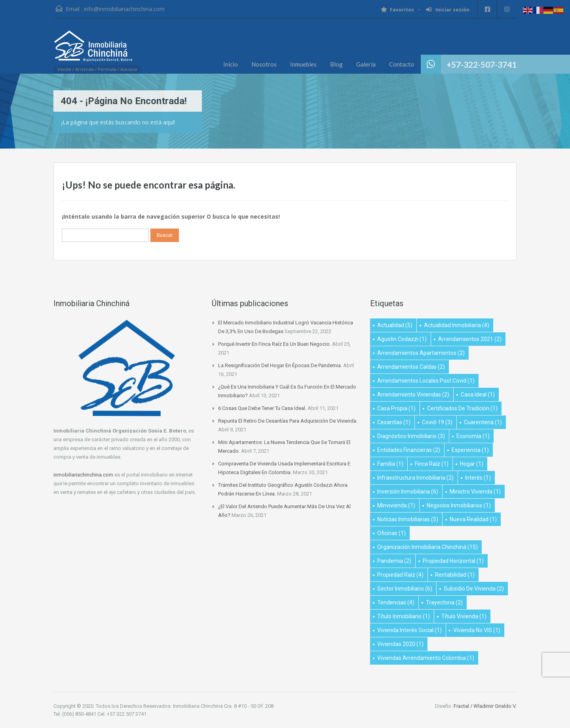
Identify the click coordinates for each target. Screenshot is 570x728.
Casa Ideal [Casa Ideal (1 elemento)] (478, 394)
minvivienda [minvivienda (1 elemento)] (396, 505)
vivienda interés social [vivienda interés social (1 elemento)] (409, 630)
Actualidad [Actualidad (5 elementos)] (395, 325)
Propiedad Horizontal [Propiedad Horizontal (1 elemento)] (453, 561)
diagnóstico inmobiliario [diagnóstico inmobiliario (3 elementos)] (411, 436)
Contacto (402, 64)
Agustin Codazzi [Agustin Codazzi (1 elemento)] (402, 339)
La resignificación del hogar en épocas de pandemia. (280, 365)
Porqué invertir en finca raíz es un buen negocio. (275, 344)
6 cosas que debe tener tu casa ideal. (262, 408)
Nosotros (264, 64)
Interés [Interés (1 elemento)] (478, 478)
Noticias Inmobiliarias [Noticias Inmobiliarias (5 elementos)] (408, 519)
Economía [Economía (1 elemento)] (473, 436)
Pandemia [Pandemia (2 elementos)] (394, 561)
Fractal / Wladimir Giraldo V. (485, 706)
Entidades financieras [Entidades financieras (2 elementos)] (409, 450)
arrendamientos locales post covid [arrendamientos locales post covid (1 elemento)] (426, 381)
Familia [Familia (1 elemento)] (390, 464)
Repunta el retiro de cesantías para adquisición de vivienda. (288, 421)
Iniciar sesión (447, 10)
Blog (336, 64)
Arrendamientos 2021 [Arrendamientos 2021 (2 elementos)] (470, 339)
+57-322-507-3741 (482, 64)
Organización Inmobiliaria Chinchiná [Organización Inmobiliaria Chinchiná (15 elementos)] (427, 547)
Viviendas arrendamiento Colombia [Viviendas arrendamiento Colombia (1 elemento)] (426, 658)
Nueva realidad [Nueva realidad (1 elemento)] (473, 519)
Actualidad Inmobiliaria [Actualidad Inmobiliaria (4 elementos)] (457, 325)
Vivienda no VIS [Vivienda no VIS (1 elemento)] (477, 630)
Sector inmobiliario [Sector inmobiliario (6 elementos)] (405, 589)
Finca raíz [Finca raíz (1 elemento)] (432, 464)
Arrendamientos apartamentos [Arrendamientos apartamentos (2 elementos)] (421, 353)
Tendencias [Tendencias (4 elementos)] (396, 602)
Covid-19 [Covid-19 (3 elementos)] (437, 422)
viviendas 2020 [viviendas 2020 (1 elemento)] (400, 644)
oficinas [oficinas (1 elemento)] (391, 533)
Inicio (231, 64)
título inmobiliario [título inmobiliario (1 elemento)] (404, 616)
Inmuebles (303, 64)
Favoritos (397, 10)
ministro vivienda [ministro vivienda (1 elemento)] (475, 492)
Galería (366, 64)
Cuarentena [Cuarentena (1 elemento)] (483, 422)
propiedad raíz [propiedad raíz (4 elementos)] (400, 575)
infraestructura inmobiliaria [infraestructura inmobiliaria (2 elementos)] (415, 478)
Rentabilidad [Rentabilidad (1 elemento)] (455, 575)
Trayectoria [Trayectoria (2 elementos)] (444, 602)
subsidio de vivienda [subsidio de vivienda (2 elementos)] (474, 589)
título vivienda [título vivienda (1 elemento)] (464, 616)
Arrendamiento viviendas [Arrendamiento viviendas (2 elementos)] (413, 394)
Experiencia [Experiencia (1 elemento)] (470, 450)
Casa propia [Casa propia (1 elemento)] (396, 408)
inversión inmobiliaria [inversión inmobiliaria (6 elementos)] (408, 492)
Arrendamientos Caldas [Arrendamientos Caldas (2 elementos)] (411, 367)
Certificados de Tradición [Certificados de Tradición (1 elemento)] (462, 408)
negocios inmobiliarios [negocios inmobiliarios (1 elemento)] (459, 505)
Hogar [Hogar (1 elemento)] (472, 464)
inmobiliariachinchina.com (83, 475)
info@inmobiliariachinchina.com (124, 9)
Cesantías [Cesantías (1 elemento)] (394, 422)
